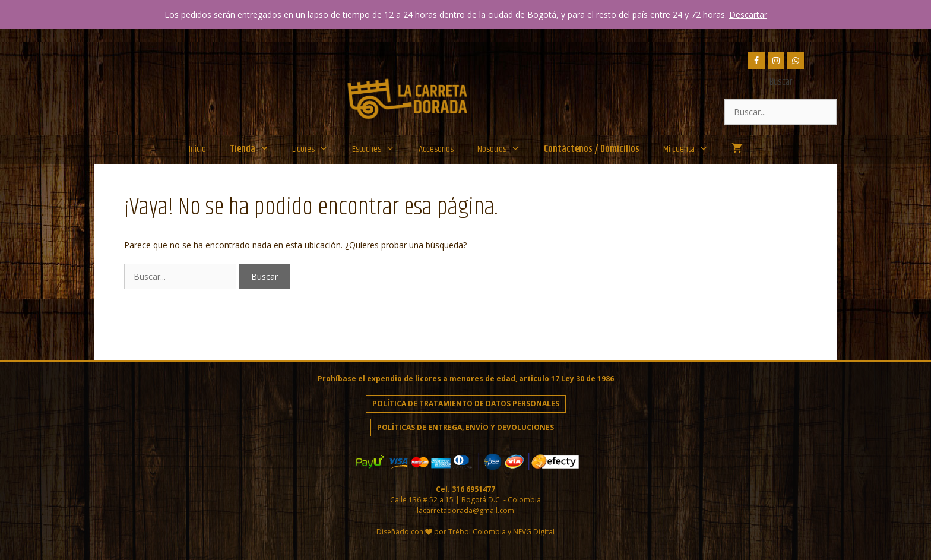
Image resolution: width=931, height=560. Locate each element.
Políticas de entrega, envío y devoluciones (465, 427)
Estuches (379, 150)
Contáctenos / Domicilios (592, 149)
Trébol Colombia (477, 532)
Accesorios (436, 149)
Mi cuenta (692, 150)
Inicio (197, 149)
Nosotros (505, 150)
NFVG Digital (534, 532)
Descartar (748, 15)
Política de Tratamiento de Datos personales (466, 404)
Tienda (255, 150)
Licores (316, 150)
